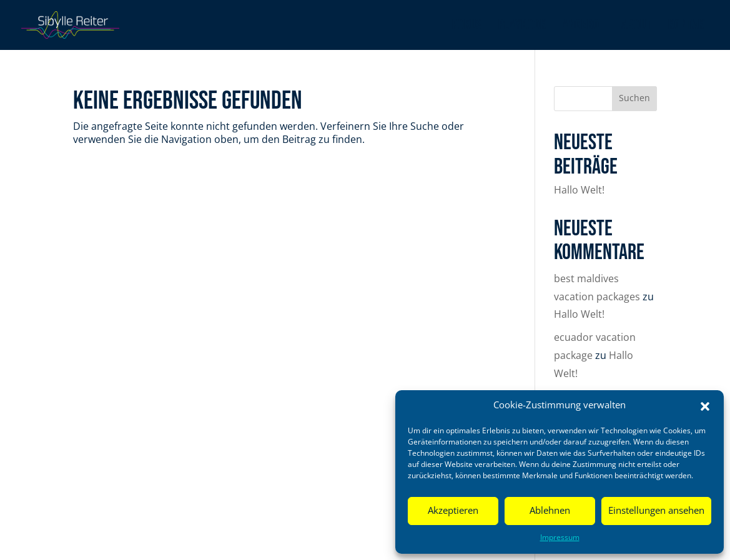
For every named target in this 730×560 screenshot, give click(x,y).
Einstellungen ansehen (656, 511)
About (637, 27)
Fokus (467, 27)
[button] (705, 406)
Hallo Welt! (579, 190)
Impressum (560, 538)
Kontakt (689, 27)
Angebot (584, 27)
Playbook (522, 27)
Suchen (634, 99)
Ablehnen (550, 511)
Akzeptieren (453, 511)
